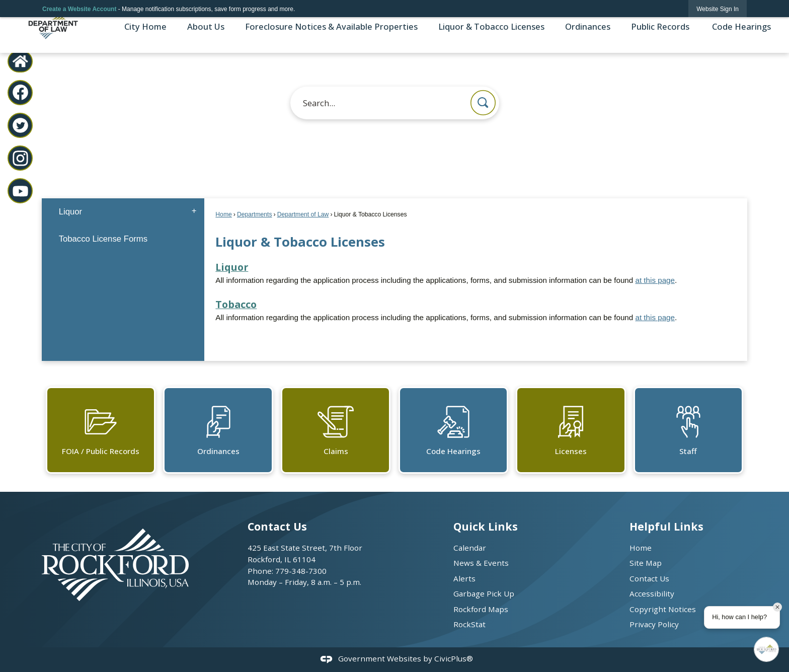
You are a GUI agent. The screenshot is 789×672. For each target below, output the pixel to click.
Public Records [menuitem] (660, 26)
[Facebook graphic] (20, 92)
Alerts (464, 578)
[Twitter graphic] (20, 126)
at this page (655, 280)
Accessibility (652, 593)
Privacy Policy (654, 624)
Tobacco (236, 304)
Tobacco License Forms (103, 239)
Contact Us (649, 578)
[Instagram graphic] (20, 158)
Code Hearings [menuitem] (740, 26)
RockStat (469, 624)
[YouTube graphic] (20, 191)
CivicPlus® (454, 658)
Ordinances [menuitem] (588, 26)
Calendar (470, 548)
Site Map (646, 563)
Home (223, 214)
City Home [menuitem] (145, 26)
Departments (255, 214)
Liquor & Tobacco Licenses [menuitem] (491, 26)
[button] (483, 103)
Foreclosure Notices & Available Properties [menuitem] (331, 26)
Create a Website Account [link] (79, 9)
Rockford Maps (481, 609)
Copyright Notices (663, 609)
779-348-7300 (301, 571)
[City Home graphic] (20, 61)
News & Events (481, 563)
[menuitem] (123, 212)
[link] (718, 9)
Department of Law (303, 214)
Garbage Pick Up (484, 593)
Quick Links (486, 526)
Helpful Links (666, 526)
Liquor (232, 267)
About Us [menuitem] (206, 26)
